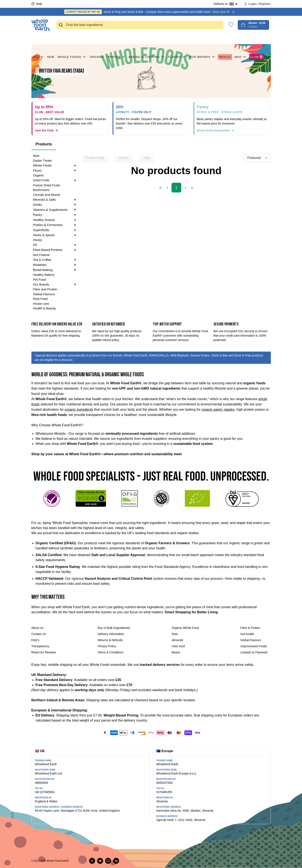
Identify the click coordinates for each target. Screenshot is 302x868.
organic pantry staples (218, 410)
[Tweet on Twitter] (100, 861)
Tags (146, 158)
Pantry (116, 38)
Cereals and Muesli (47, 195)
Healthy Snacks (44, 220)
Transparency (40, 646)
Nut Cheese (41, 255)
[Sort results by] (257, 158)
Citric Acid (178, 646)
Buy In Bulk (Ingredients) (114, 628)
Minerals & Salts (44, 200)
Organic (97, 38)
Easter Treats (42, 160)
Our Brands (202, 38)
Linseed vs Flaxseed (254, 652)
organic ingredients (79, 410)
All (38, 38)
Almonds (177, 640)
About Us (38, 628)
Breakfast (40, 265)
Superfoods (41, 230)
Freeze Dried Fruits (47, 185)
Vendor (124, 158)
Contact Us (39, 634)
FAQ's (35, 640)
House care (41, 304)
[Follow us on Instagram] (108, 861)
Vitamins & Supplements (50, 210)
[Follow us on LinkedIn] (116, 861)
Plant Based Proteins (48, 250)
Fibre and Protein (45, 289)
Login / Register (258, 4)
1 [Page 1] (176, 188)
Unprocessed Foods (254, 646)
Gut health (247, 634)
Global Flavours (44, 294)
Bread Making (43, 270)
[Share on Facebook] (92, 861)
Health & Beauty (44, 308)
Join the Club (46, 130)
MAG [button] (241, 38)
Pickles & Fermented (48, 225)
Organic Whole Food (185, 628)
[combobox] (140, 25)
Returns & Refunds (110, 640)
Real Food (40, 299)
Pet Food (40, 280)
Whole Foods (72, 38)
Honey (38, 240)
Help (37, 4)
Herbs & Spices (44, 235)
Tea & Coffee (42, 260)
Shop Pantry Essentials (215, 130)
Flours (177, 38)
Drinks (38, 205)
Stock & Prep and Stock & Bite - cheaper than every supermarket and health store (147, 12)
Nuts (175, 634)
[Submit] (61, 25)
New (51, 38)
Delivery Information (111, 634)
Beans (176, 652)
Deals (225, 38)
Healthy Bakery (44, 275)
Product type (95, 158)
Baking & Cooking (147, 38)
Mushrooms (41, 190)
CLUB (257, 38)
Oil (35, 245)
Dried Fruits (41, 180)
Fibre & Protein (250, 628)
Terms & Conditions (111, 652)
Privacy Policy (107, 646)
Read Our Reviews (44, 652)
